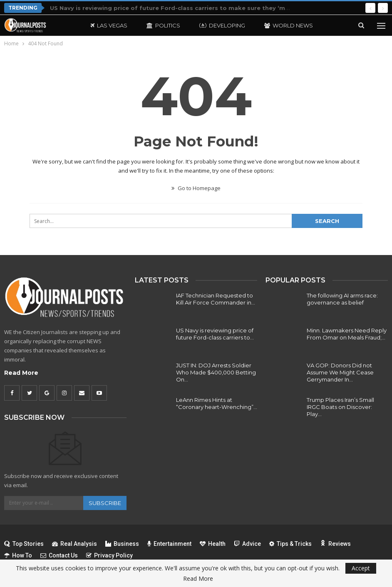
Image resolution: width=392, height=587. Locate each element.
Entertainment (169, 544)
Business (122, 544)
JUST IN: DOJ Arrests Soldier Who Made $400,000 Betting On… (216, 372)
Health (213, 544)
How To (18, 555)
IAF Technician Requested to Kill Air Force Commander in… (216, 299)
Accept (361, 568)
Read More (21, 373)
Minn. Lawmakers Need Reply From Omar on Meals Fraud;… (347, 334)
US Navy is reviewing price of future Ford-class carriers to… (215, 334)
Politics (163, 25)
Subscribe (105, 503)
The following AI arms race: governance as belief (342, 299)
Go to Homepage (196, 188)
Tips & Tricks (290, 544)
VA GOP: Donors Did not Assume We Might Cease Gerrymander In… (340, 372)
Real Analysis (74, 544)
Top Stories (24, 544)
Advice (247, 544)
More (273, 25)
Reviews (335, 544)
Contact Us (59, 555)
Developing (222, 25)
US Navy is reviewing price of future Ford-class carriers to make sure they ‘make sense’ (184, 8)
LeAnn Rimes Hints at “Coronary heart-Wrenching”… (217, 403)
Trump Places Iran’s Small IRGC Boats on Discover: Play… (340, 407)
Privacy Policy (109, 555)
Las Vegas (109, 25)
